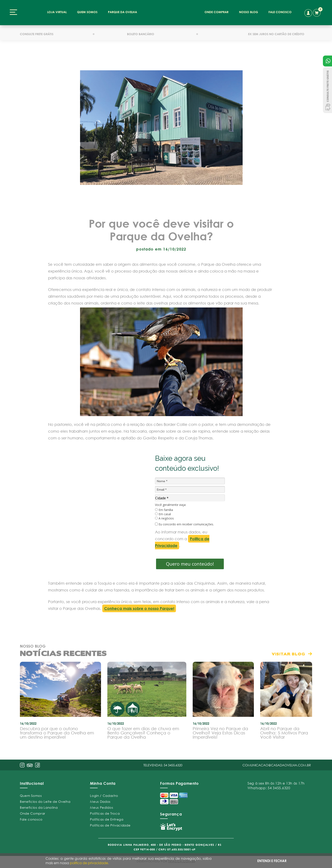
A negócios (164, 518)
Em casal (163, 514)
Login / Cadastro (104, 796)
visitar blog (288, 654)
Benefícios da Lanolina (39, 807)
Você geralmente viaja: (171, 505)
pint (30, 766)
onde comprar (216, 12)
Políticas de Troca (105, 813)
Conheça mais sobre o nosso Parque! (139, 608)
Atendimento (327, 61)
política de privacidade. (89, 863)
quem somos (87, 12)
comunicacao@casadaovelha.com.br (277, 765)
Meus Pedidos (102, 807)
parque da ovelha (122, 12)
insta (22, 765)
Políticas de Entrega (107, 819)
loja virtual (57, 12)
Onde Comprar (33, 813)
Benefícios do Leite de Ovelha (45, 802)
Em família (164, 510)
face (37, 765)
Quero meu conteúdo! (190, 564)
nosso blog (249, 12)
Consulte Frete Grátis (327, 90)
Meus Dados (100, 802)
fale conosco (280, 12)
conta (308, 13)
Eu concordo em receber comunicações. (184, 524)
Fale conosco (31, 819)
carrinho (318, 12)
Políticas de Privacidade (110, 825)
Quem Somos (31, 796)
